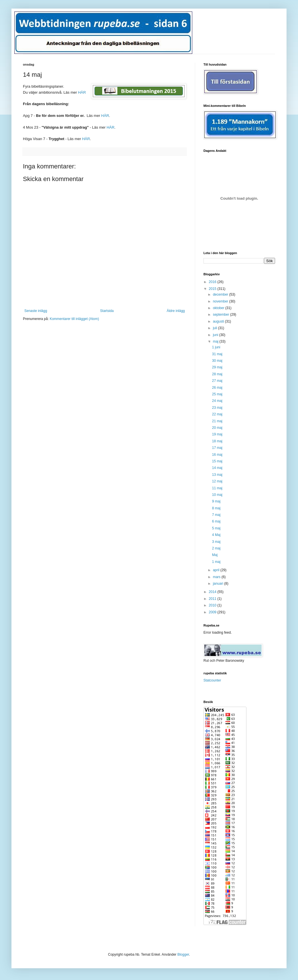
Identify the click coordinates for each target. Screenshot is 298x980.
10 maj (217, 495)
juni (216, 335)
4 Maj (216, 535)
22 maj (217, 414)
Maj (215, 555)
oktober (219, 308)
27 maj (217, 381)
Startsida (107, 311)
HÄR (105, 116)
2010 (213, 605)
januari (218, 584)
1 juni (216, 347)
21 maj (217, 421)
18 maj (217, 441)
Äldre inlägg (176, 311)
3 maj (216, 542)
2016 (213, 282)
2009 (213, 612)
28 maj (217, 374)
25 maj (217, 394)
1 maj (216, 562)
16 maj (217, 455)
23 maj (217, 408)
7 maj (216, 515)
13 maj (217, 475)
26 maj (217, 388)
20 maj (217, 428)
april (217, 570)
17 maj (217, 448)
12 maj (217, 481)
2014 (213, 592)
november (221, 301)
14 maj (217, 468)
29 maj (217, 367)
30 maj (217, 361)
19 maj (217, 434)
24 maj (217, 401)
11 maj (217, 488)
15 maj (217, 461)
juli (215, 328)
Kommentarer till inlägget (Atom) (74, 319)
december (221, 294)
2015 (213, 289)
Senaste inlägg (36, 311)
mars (217, 577)
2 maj (216, 548)
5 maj (216, 528)
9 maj (216, 501)
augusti (219, 321)
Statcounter (212, 680)
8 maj (216, 508)
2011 (213, 599)
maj (216, 341)
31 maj (217, 354)
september (221, 315)
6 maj (216, 521)
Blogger (183, 955)
